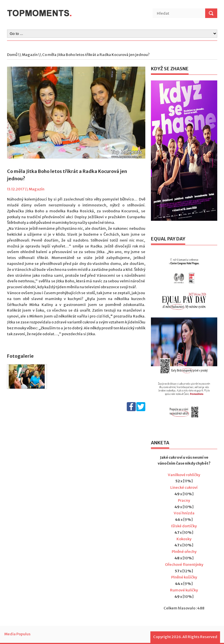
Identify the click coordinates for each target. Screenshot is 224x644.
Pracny (184, 500)
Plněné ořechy (184, 552)
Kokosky (184, 539)
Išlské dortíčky (184, 526)
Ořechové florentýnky (184, 565)
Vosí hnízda (184, 513)
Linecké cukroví (184, 487)
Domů (12, 55)
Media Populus (17, 634)
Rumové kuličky (184, 590)
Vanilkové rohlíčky (184, 475)
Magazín (30, 55)
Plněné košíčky (184, 577)
